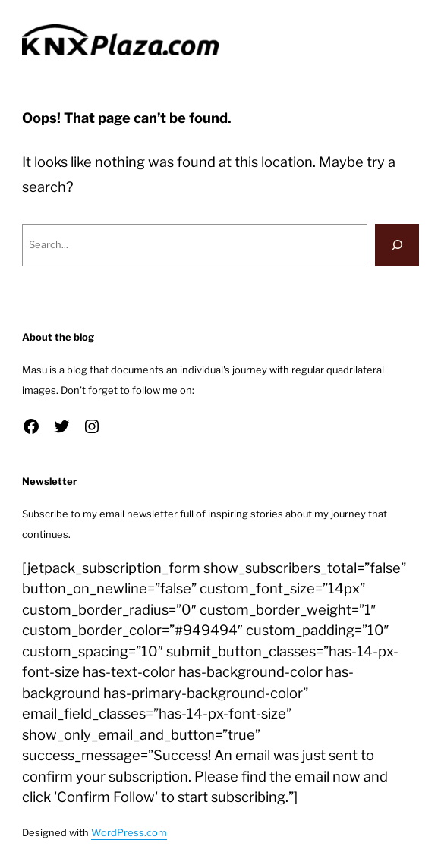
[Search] (397, 245)
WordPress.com (129, 833)
